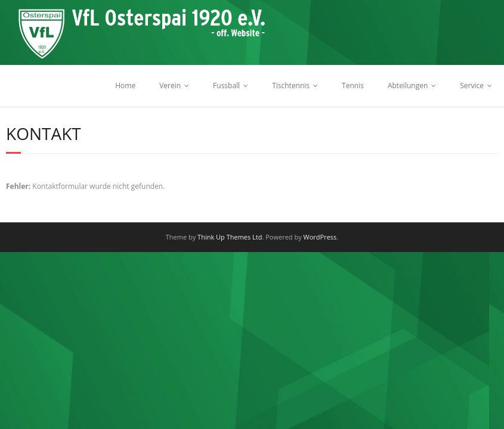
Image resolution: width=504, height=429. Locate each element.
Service (472, 86)
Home (125, 86)
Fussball (226, 86)
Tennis (353, 86)
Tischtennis (291, 86)
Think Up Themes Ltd (230, 237)
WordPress (320, 237)
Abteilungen (408, 86)
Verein (170, 86)
